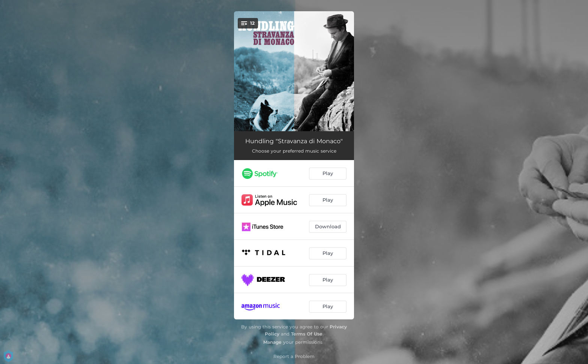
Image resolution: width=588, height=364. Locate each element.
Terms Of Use (307, 334)
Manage (272, 342)
